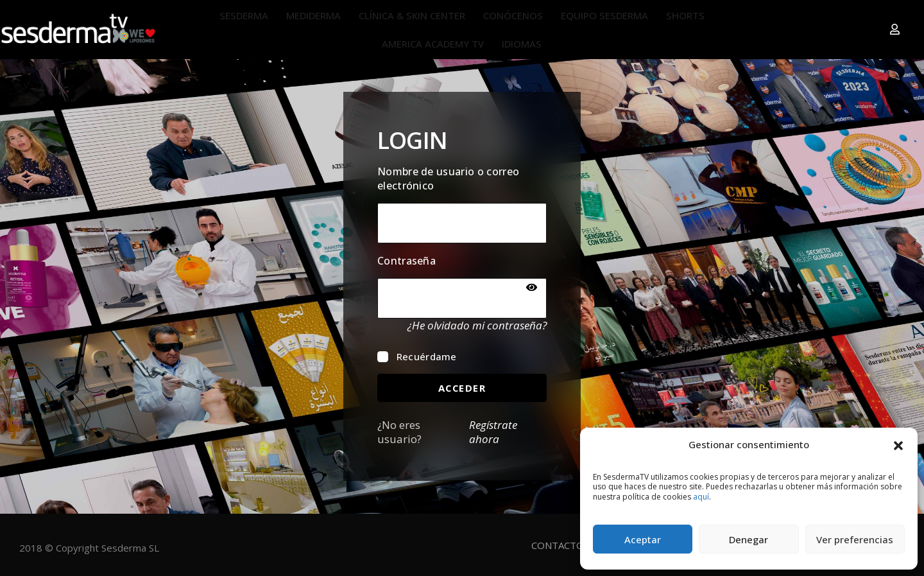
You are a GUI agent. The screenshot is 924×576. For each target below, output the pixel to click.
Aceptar (643, 539)
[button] (898, 444)
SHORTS (685, 15)
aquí (701, 497)
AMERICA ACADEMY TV (433, 44)
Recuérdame (417, 356)
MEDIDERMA (313, 15)
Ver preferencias (855, 539)
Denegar (749, 539)
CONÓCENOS (513, 15)
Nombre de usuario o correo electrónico (448, 178)
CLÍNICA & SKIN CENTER (412, 15)
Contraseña (406, 261)
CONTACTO (558, 545)
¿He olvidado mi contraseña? (477, 325)
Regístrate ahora (493, 432)
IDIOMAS (522, 44)
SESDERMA (244, 15)
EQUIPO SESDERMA (604, 15)
